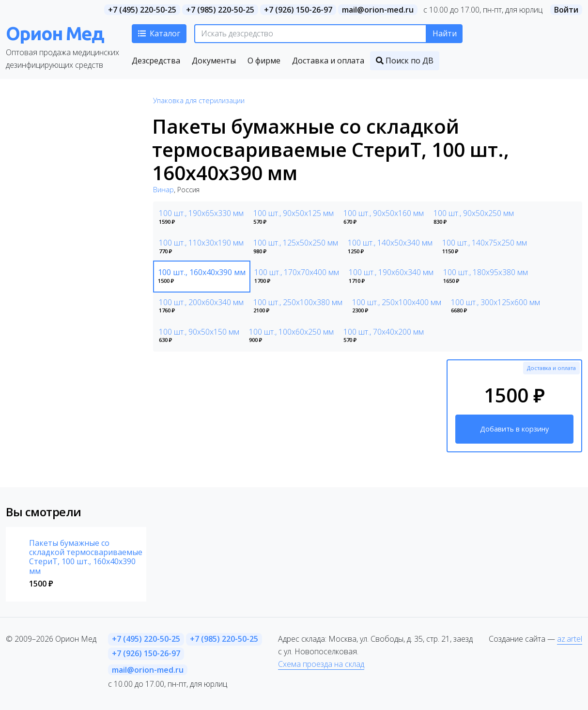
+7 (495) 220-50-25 (142, 10)
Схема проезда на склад (321, 664)
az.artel (570, 639)
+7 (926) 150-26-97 (298, 10)
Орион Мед (55, 33)
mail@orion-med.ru (378, 10)
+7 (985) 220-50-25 (220, 10)
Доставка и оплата (551, 368)
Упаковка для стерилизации (199, 100)
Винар (163, 190)
